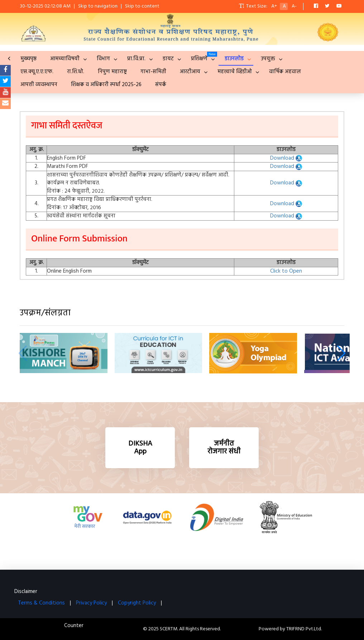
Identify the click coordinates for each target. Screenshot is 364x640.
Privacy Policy (91, 603)
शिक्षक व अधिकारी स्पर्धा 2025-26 (106, 85)
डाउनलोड (234, 59)
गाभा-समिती (153, 72)
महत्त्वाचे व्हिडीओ (235, 72)
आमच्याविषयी (65, 59)
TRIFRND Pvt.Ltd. (304, 629)
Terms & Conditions (41, 603)
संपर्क (161, 85)
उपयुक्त (268, 59)
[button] (341, 353)
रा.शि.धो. (76, 72)
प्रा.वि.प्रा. (136, 59)
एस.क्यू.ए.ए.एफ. (37, 72)
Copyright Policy (137, 603)
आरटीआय (190, 72)
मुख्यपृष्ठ (28, 59)
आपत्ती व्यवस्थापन (39, 85)
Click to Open (286, 271)
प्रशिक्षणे (199, 59)
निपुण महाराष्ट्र (112, 72)
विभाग (103, 59)
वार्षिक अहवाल (285, 72)
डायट (168, 59)
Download (286, 158)
